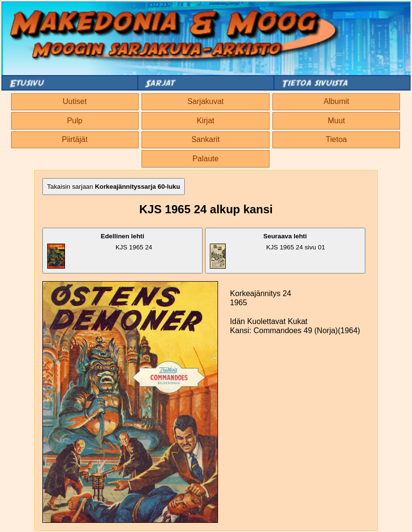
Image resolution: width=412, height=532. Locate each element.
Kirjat (206, 121)
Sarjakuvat (206, 101)
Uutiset (75, 101)
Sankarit (206, 139)
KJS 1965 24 (100, 251)
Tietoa (336, 139)
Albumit (336, 101)
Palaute (206, 159)
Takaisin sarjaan (114, 187)
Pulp (75, 121)
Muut (336, 121)
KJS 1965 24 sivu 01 (268, 251)
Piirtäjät (75, 139)
